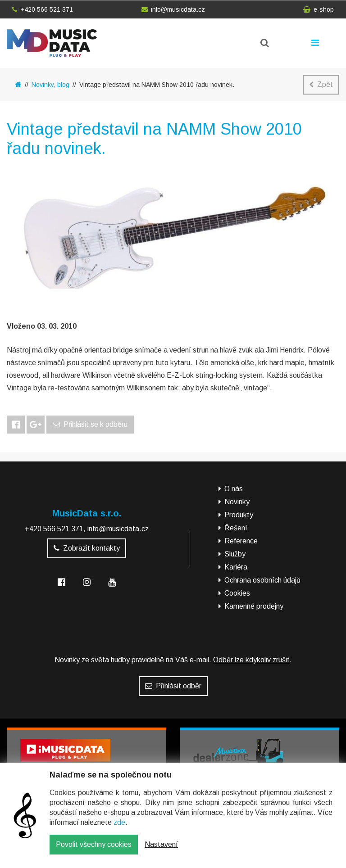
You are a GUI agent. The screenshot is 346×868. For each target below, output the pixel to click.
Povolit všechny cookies (94, 851)
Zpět (321, 84)
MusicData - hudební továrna (52, 43)
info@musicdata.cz (173, 9)
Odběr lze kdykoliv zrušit (251, 660)
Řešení (236, 528)
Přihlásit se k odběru (90, 424)
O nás (234, 489)
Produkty (239, 515)
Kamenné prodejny (254, 606)
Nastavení (161, 851)
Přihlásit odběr (173, 686)
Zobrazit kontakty (87, 548)
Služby (235, 554)
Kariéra (236, 567)
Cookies (237, 593)
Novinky (237, 502)
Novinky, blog (50, 85)
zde (119, 829)
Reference (241, 541)
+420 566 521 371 (43, 9)
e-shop (319, 9)
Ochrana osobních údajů (262, 580)
